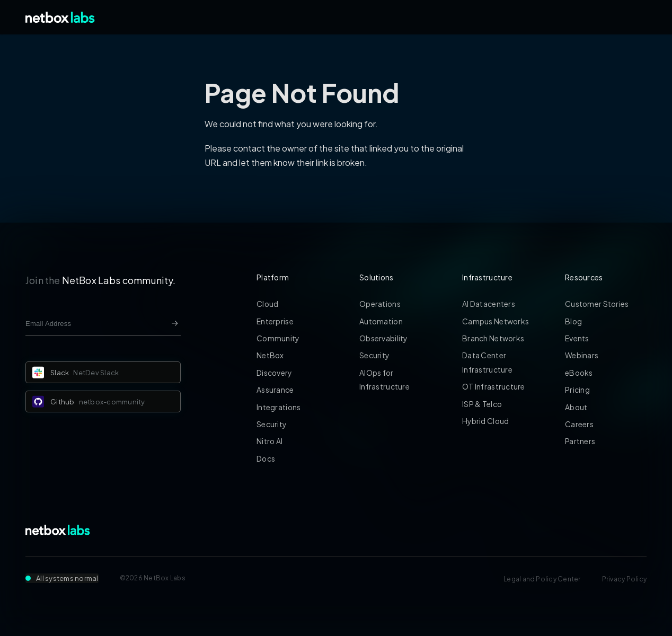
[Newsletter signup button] (175, 323)
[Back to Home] (60, 17)
